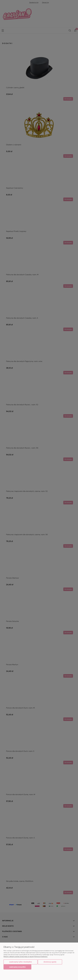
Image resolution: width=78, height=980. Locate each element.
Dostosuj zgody (50, 962)
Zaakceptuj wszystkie (17, 967)
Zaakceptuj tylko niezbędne (20, 962)
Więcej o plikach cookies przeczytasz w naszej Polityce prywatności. (26, 957)
